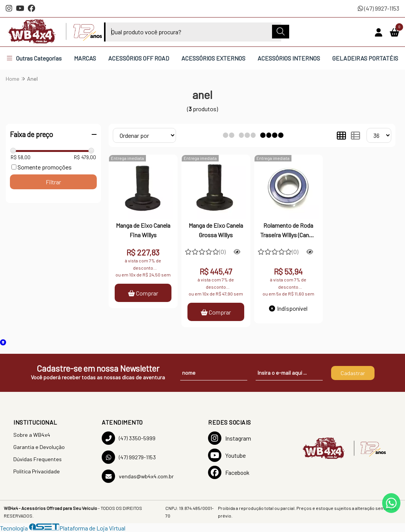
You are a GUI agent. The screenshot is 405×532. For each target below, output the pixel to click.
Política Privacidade (37, 471)
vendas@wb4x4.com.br (138, 476)
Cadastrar (353, 373)
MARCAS (85, 58)
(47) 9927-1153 (379, 8)
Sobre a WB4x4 (32, 435)
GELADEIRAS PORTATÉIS (365, 58)
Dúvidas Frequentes (38, 459)
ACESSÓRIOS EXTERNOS (213, 58)
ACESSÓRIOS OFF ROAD (139, 58)
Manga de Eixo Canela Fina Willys (143, 230)
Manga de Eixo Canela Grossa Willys (216, 230)
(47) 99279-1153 (129, 457)
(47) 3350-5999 (129, 438)
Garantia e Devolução (39, 447)
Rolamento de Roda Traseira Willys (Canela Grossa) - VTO (288, 231)
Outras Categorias (34, 58)
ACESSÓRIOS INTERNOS (289, 58)
